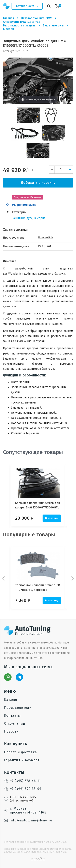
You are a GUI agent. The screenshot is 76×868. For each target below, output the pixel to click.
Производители (18, 708)
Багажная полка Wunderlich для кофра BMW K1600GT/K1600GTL (37, 505)
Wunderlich (45, 237)
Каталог (11, 700)
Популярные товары (29, 535)
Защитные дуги (22, 218)
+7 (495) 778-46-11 (22, 781)
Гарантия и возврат (22, 760)
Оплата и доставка (20, 752)
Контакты (12, 716)
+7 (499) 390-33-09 (23, 789)
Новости (11, 731)
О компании (15, 724)
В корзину (52, 518)
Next (72, 496)
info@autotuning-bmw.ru (28, 820)
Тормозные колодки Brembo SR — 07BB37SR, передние (38, 587)
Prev (4, 496)
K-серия (40, 218)
